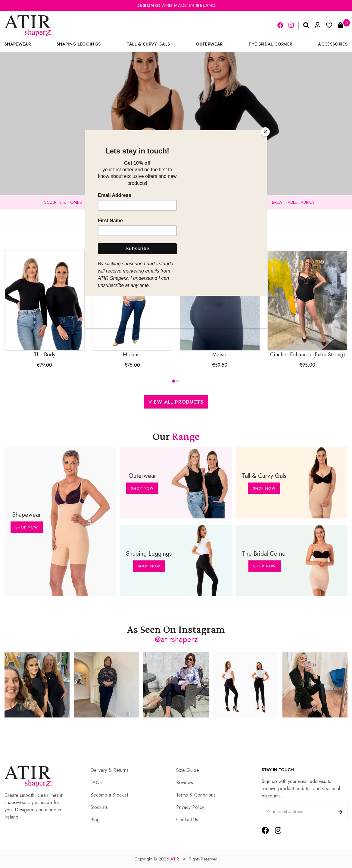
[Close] (265, 132)
